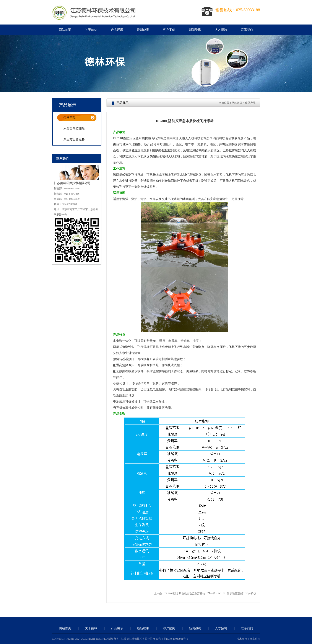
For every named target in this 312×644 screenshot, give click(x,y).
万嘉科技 (255, 639)
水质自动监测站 (74, 129)
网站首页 (65, 30)
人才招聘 (221, 30)
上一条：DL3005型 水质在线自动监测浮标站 (180, 593)
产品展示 (117, 30)
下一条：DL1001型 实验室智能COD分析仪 (232, 593)
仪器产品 (70, 118)
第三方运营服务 (74, 139)
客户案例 (169, 30)
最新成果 (143, 30)
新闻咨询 (195, 628)
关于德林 (91, 30)
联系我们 (247, 30)
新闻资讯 (195, 30)
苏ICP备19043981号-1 (176, 639)
